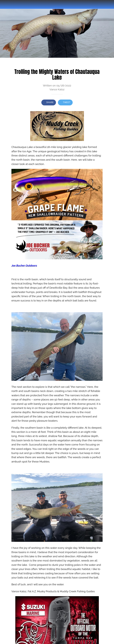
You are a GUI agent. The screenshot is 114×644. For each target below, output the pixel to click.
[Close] (4, 4)
